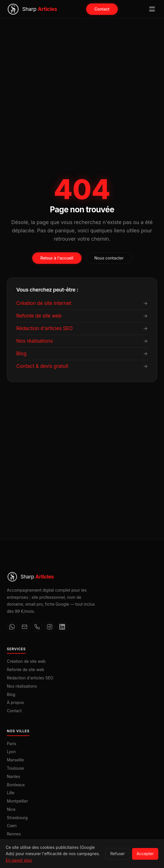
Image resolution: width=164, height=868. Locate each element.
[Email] (25, 627)
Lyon (11, 752)
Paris (12, 744)
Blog (11, 694)
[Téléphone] (37, 627)
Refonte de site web (26, 670)
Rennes (14, 834)
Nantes (14, 776)
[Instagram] (50, 627)
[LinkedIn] (62, 627)
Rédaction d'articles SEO (30, 678)
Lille (11, 793)
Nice (11, 809)
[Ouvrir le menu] (152, 9)
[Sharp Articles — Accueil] (32, 9)
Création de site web (26, 661)
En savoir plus (19, 860)
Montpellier (17, 801)
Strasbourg (17, 818)
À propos (15, 702)
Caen (12, 826)
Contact (102, 9)
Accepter (145, 854)
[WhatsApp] (12, 627)
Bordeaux (16, 785)
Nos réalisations (22, 686)
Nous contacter (109, 258)
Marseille (15, 760)
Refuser (117, 854)
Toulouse (15, 768)
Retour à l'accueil (57, 258)
